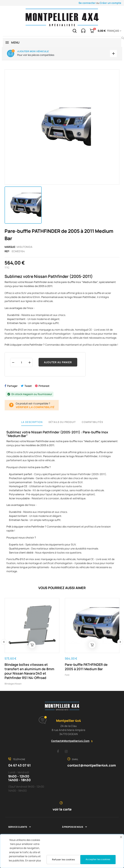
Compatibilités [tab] (92, 422)
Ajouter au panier (58, 362)
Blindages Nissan (13, 683)
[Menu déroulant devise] (113, 31)
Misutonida (24, 247)
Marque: (10, 247)
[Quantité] (21, 362)
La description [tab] (32, 422)
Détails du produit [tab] (62, 422)
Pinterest (44, 386)
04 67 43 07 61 (19, 765)
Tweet (28, 386)
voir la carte (62, 809)
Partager (12, 386)
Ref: (7, 251)
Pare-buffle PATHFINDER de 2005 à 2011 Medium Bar (86, 667)
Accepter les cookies (98, 859)
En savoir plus (33, 860)
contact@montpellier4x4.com (70, 741)
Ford (67, 675)
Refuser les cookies (63, 859)
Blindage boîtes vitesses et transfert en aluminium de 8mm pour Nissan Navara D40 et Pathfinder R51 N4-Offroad (29, 671)
